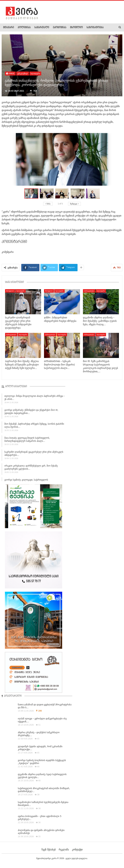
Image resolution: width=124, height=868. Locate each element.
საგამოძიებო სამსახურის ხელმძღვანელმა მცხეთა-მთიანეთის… (43, 804)
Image (10, 73)
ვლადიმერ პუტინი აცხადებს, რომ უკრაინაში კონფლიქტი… (40, 748)
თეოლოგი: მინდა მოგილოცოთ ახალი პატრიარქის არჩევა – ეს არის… (35, 399)
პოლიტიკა (24, 28)
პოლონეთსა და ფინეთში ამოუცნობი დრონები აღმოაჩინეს (41, 832)
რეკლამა (64, 849)
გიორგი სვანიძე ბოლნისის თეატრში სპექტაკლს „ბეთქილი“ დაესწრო (42, 762)
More (89, 28)
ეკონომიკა (60, 28)
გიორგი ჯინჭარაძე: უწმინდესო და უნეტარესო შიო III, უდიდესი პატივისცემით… (31, 413)
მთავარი (9, 28)
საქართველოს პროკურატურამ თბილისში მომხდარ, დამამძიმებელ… (44, 790)
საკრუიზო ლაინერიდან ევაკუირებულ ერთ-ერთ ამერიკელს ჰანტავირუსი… (34, 455)
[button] (47, 193)
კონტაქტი (77, 849)
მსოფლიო (76, 28)
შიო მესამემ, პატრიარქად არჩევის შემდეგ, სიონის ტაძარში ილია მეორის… (34, 427)
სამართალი (42, 28)
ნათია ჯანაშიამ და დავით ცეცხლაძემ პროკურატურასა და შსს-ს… (45, 706)
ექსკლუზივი (23, 73)
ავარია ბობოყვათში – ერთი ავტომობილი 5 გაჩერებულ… (40, 818)
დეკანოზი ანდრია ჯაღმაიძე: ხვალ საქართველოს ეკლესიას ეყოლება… (42, 776)
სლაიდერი (35, 73)
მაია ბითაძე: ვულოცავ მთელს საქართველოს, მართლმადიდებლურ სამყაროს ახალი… (27, 441)
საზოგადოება (89, 291)
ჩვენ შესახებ (49, 849)
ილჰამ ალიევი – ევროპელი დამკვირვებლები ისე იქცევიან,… (42, 720)
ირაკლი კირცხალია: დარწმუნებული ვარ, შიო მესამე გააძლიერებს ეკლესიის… (31, 469)
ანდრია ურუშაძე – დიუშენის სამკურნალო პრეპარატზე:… (39, 734)
